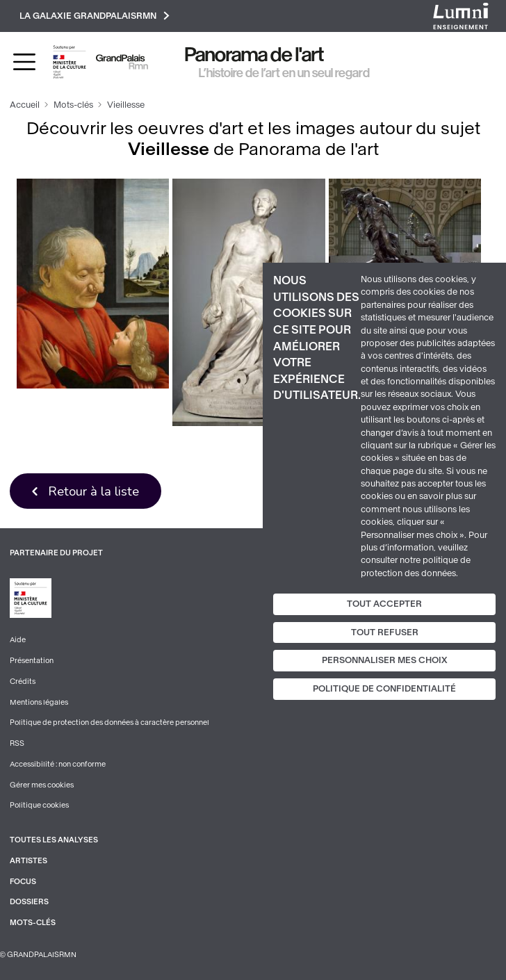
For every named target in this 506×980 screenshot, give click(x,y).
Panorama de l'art (254, 55)
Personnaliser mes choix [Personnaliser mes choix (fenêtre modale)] (385, 660)
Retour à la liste (93, 491)
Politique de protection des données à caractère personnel (109, 722)
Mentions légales (39, 702)
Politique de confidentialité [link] (384, 689)
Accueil (25, 105)
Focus (23, 882)
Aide (18, 640)
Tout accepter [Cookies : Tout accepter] (384, 604)
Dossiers (29, 902)
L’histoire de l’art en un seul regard (284, 73)
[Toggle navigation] (24, 62)
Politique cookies (39, 805)
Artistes (28, 861)
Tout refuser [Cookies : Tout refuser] (385, 632)
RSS (17, 743)
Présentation (32, 661)
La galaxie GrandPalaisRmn (95, 16)
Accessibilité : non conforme (58, 764)
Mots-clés (73, 105)
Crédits (23, 681)
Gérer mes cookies (42, 785)
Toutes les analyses (54, 840)
